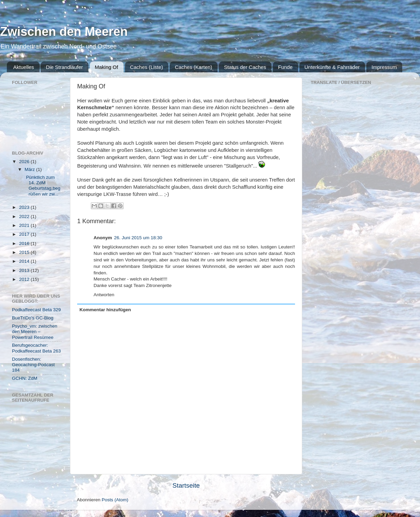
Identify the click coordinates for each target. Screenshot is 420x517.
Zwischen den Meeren (64, 32)
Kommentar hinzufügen (105, 310)
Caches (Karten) (193, 67)
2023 (25, 207)
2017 (25, 234)
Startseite (186, 485)
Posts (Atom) (115, 500)
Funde (285, 67)
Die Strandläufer (64, 67)
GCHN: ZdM (25, 378)
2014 (25, 261)
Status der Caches (245, 67)
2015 (25, 252)
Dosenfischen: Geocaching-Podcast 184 (33, 365)
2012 (25, 279)
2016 (25, 243)
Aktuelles (24, 67)
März (30, 169)
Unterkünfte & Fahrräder (332, 67)
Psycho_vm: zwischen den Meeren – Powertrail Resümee (35, 332)
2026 (25, 162)
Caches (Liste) (147, 67)
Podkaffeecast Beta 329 (36, 310)
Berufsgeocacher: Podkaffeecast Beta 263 (36, 348)
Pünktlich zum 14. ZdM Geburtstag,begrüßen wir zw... (42, 186)
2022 (25, 217)
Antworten (104, 295)
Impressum (384, 67)
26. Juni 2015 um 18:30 (138, 238)
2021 (25, 225)
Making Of (107, 67)
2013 (25, 270)
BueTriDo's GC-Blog (33, 318)
